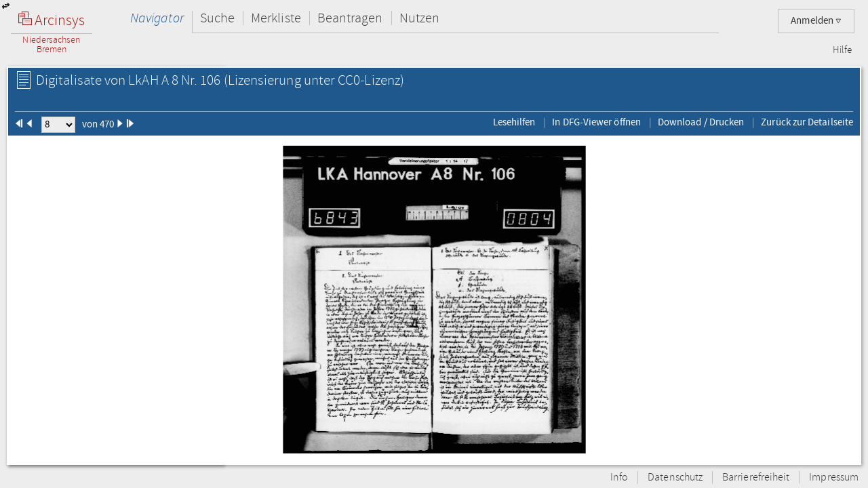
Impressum (834, 477)
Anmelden (816, 21)
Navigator (157, 18)
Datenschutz (675, 477)
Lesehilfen (514, 122)
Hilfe (842, 50)
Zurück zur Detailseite (807, 122)
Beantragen (350, 18)
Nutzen (419, 18)
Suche (217, 18)
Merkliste (276, 18)
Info (619, 477)
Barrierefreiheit (756, 477)
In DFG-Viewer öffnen (596, 122)
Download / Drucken (701, 122)
